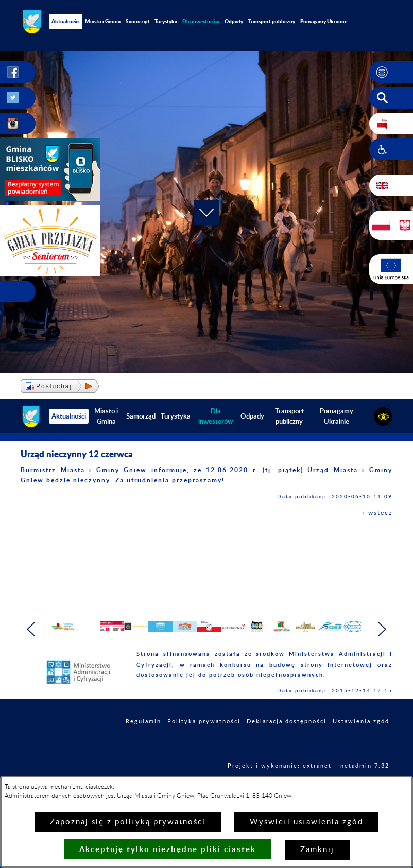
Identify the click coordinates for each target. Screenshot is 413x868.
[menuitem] (201, 21)
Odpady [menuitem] (234, 21)
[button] (391, 72)
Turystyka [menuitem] (166, 21)
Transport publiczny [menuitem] (272, 21)
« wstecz (377, 513)
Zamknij (317, 850)
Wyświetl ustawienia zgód (306, 822)
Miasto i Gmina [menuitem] (103, 21)
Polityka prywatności (204, 738)
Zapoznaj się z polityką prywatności (128, 822)
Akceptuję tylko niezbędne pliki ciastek (168, 849)
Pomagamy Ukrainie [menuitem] (324, 21)
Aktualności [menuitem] (66, 21)
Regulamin (143, 738)
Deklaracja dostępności (287, 738)
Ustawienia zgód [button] (361, 738)
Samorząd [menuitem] (137, 21)
